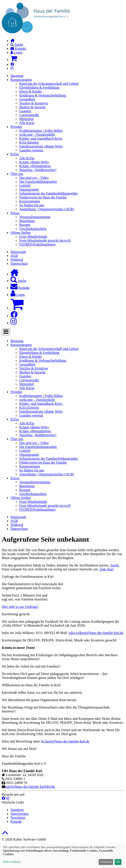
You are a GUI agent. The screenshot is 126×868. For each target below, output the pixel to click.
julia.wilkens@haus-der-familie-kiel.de (96, 633)
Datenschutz (19, 264)
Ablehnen (106, 862)
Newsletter (18, 818)
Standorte (17, 810)
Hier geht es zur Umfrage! (20, 607)
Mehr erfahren (12, 862)
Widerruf (17, 260)
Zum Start (106, 569)
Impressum (18, 252)
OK (118, 862)
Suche (115, 565)
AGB (14, 256)
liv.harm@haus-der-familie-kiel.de (65, 741)
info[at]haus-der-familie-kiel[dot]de (30, 787)
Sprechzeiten (20, 814)
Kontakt (16, 821)
